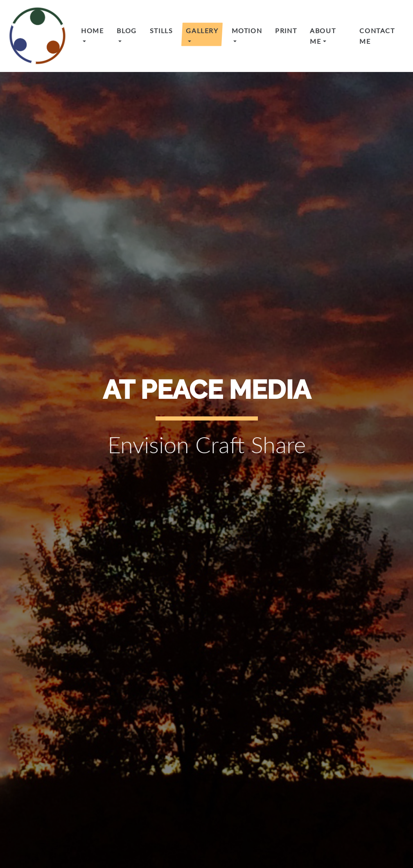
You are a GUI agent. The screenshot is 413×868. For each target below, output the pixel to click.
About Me (323, 36)
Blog (126, 30)
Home (92, 30)
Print (286, 30)
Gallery (202, 30)
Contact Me (377, 36)
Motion (247, 30)
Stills (161, 30)
